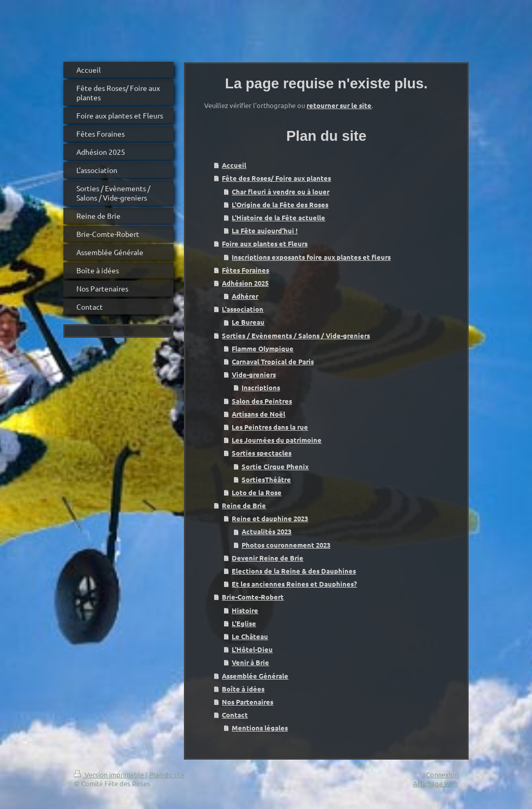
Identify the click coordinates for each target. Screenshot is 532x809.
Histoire (245, 610)
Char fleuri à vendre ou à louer (281, 191)
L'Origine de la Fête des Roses (280, 204)
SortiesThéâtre (266, 479)
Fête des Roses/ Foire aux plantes (276, 178)
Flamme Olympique (263, 348)
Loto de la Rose (257, 492)
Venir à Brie (250, 662)
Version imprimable (110, 774)
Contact (235, 715)
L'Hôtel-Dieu (252, 649)
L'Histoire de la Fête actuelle (278, 217)
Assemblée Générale (255, 676)
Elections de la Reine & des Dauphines (294, 571)
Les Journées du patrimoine (277, 440)
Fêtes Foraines (245, 270)
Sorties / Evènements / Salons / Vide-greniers (296, 335)
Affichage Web (436, 783)
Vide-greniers (254, 374)
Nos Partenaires (248, 702)
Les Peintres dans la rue (270, 427)
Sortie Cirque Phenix (275, 466)
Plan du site (167, 774)
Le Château (250, 636)
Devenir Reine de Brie (268, 558)
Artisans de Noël (258, 414)
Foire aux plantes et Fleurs (265, 243)
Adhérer (245, 296)
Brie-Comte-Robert (253, 597)
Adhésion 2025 (245, 283)
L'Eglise (244, 623)
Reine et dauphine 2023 (270, 518)
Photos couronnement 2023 (286, 545)
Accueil (234, 165)
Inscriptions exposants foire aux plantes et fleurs (311, 257)
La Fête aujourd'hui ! (265, 230)
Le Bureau (248, 322)
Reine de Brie (244, 505)
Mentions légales (260, 728)
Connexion (442, 774)
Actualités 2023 (267, 531)
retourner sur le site (339, 105)
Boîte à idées (243, 689)
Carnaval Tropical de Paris (273, 361)
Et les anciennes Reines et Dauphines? (294, 584)
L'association (243, 309)
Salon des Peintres (262, 401)
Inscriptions (261, 387)
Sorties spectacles (262, 453)
